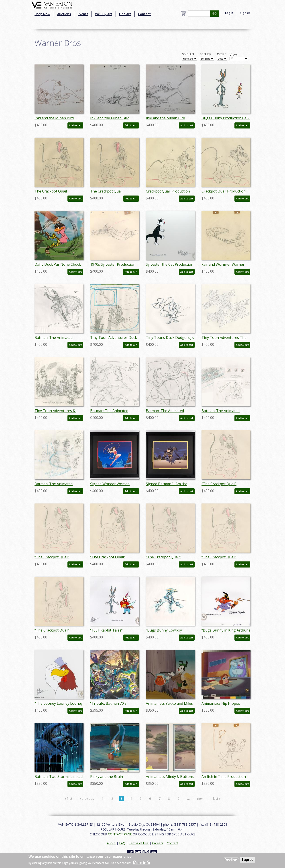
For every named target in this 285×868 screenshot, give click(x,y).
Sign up (245, 13)
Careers (158, 843)
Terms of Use (139, 843)
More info (142, 863)
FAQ (122, 843)
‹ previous (87, 799)
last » (217, 799)
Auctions (64, 14)
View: (234, 55)
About (111, 843)
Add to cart (75, 125)
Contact (144, 14)
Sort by (205, 54)
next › (201, 799)
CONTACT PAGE (120, 834)
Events (83, 14)
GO (215, 13)
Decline (231, 860)
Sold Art (188, 54)
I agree (248, 860)
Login (229, 13)
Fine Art (125, 14)
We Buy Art (104, 14)
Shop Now (42, 14)
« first (68, 799)
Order (221, 54)
